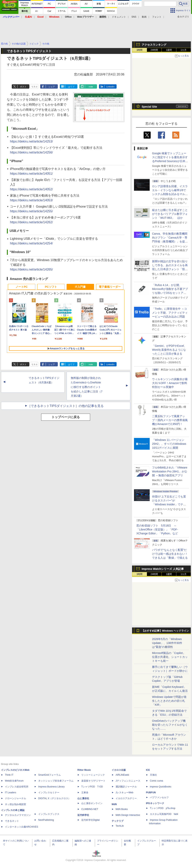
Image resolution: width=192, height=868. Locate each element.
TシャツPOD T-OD (92, 787)
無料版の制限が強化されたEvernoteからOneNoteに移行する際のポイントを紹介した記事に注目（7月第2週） (87, 387)
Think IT (9, 775)
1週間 (169, 50)
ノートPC (21, 287)
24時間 (154, 50)
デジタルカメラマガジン (18, 815)
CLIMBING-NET (90, 809)
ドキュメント (119, 17)
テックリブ (118, 821)
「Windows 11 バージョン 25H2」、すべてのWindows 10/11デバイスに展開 (169, 444)
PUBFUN (151, 793)
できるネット (12, 821)
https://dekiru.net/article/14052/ (31, 189)
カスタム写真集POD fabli (164, 814)
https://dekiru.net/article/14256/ (31, 152)
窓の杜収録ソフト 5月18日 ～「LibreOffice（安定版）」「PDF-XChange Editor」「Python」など (157, 529)
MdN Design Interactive (128, 815)
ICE (148, 770)
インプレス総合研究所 (17, 787)
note (91, 87)
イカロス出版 (119, 770)
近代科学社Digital (90, 820)
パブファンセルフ (159, 797)
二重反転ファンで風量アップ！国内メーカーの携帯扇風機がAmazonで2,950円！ (170, 420)
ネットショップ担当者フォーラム (56, 781)
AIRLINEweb (122, 775)
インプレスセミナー (49, 793)
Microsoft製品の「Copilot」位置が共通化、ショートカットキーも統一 (170, 657)
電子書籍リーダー (110, 287)
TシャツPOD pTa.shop (163, 808)
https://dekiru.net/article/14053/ (31, 200)
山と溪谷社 (83, 798)
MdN (114, 804)
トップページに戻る (66, 417)
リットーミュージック (93, 775)
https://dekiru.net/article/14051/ (31, 174)
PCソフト (51, 287)
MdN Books (122, 809)
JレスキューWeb (124, 793)
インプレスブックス (49, 814)
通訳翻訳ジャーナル (126, 787)
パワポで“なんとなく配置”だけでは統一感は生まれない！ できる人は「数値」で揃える (170, 554)
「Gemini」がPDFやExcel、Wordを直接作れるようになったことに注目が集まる (169, 350)
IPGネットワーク (155, 803)
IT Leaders (10, 793)
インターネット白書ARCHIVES (21, 827)
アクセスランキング (154, 45)
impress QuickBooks (161, 787)
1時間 (140, 50)
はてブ (71, 87)
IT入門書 (80, 287)
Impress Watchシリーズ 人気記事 (163, 569)
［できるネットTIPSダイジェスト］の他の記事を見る (66, 406)
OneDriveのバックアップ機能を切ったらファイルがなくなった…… (170, 725)
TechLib (120, 826)
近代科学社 (83, 815)
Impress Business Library (51, 787)
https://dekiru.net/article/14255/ (31, 211)
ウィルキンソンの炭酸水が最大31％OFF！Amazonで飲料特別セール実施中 (170, 383)
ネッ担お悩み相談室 (15, 804)
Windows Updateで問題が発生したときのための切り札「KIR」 (169, 701)
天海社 (153, 775)
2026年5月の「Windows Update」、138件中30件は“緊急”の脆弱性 (167, 643)
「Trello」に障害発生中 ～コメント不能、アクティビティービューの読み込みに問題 (170, 313)
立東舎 (85, 793)
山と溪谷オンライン (92, 803)
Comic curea (156, 781)
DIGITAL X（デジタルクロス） (54, 798)
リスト (35, 87)
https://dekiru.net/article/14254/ (31, 243)
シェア (52, 87)
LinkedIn (110, 87)
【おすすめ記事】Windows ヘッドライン (165, 631)
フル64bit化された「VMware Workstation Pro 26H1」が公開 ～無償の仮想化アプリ (170, 471)
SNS (134, 17)
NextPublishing (46, 820)
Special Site (149, 107)
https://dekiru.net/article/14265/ (31, 269)
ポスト (23, 87)
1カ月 (184, 50)
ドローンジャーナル (15, 798)
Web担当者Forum (14, 781)
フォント (157, 17)
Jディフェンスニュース (128, 781)
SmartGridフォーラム (49, 775)
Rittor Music (84, 770)
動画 (144, 17)
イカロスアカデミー (126, 798)
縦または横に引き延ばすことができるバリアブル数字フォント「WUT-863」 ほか (170, 214)
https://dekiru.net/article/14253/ (31, 141)
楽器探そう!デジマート (93, 781)
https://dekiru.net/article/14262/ (31, 222)
